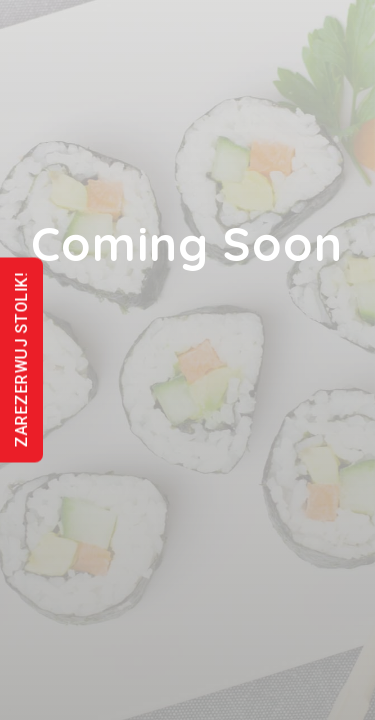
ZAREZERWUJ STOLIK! (21, 360)
